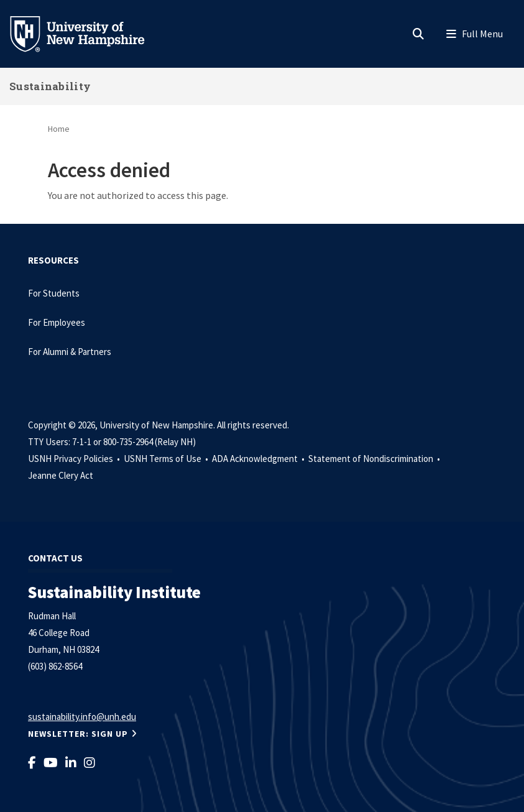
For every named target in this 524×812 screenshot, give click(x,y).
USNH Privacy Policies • (75, 459)
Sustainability (50, 86)
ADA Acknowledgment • (259, 459)
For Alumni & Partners (71, 352)
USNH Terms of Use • (167, 459)
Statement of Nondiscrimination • (375, 459)
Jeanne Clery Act (61, 475)
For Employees (57, 322)
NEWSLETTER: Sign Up (78, 734)
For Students (54, 293)
